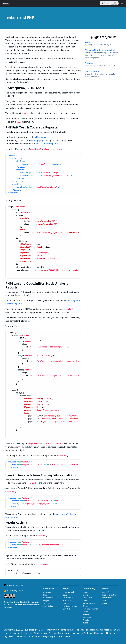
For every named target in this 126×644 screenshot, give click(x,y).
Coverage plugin (38, 140)
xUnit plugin (41, 137)
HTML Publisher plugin (48, 144)
